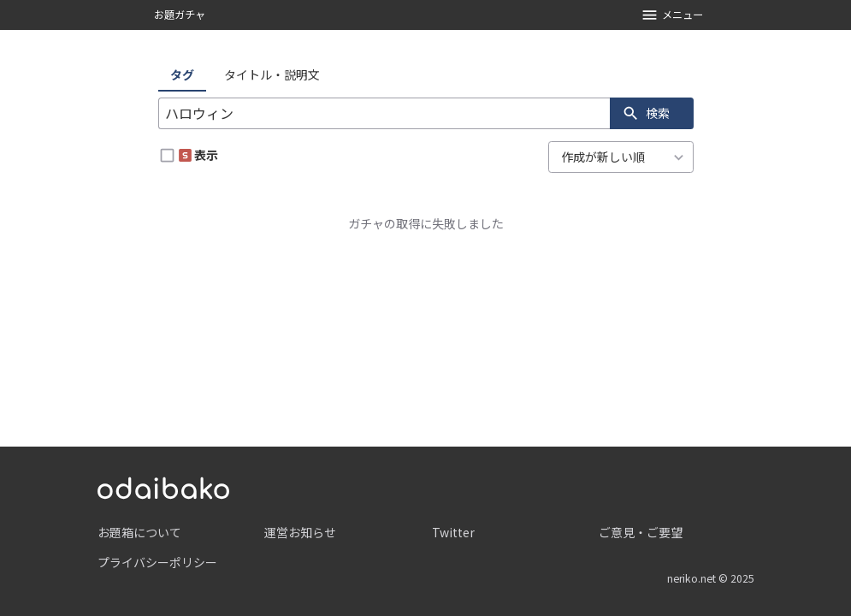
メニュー (672, 15)
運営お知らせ (300, 532)
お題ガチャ (180, 15)
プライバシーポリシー (157, 562)
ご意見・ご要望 (641, 532)
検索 (646, 113)
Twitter (453, 532)
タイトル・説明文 (272, 74)
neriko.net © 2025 (711, 578)
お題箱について (139, 532)
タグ (182, 74)
